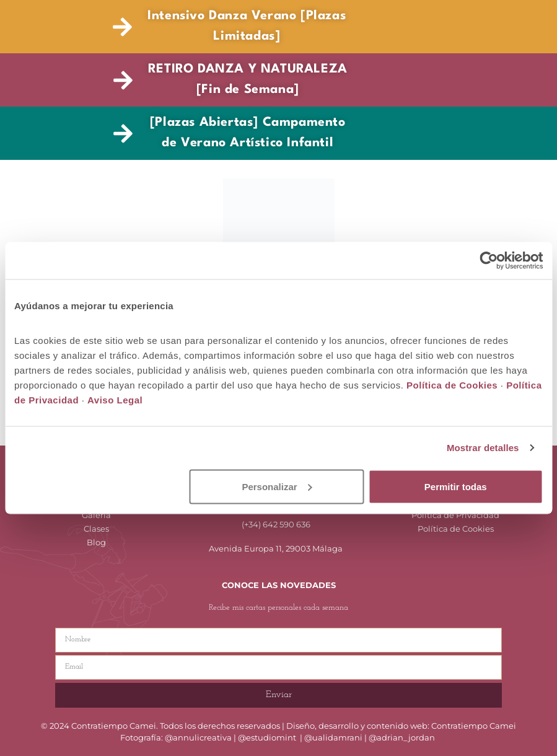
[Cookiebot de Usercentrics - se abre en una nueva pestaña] (489, 261)
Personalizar (277, 486)
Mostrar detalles (483, 448)
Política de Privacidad (455, 515)
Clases (96, 529)
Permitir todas (456, 486)
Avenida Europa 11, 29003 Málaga (276, 548)
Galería (96, 515)
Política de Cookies (456, 529)
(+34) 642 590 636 (276, 524)
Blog (96, 542)
